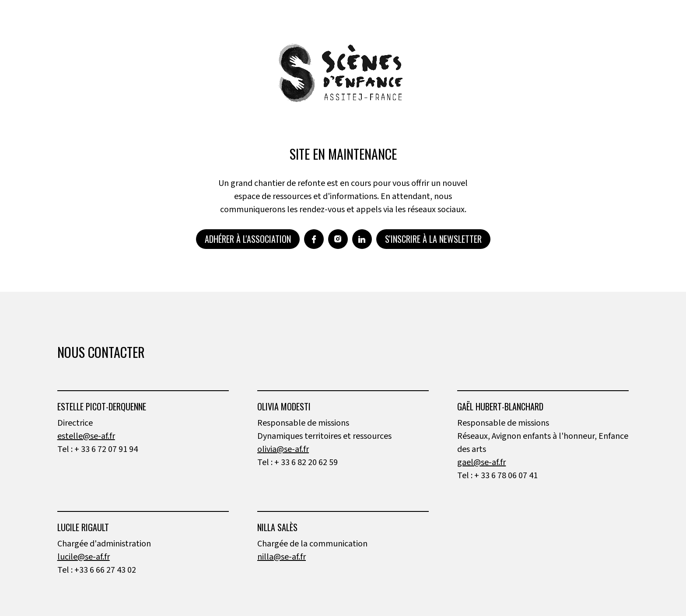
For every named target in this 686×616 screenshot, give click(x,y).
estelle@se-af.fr (86, 436)
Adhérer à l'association (248, 239)
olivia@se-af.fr (283, 449)
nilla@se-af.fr (282, 557)
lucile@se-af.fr (84, 557)
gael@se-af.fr (481, 462)
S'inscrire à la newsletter (433, 239)
